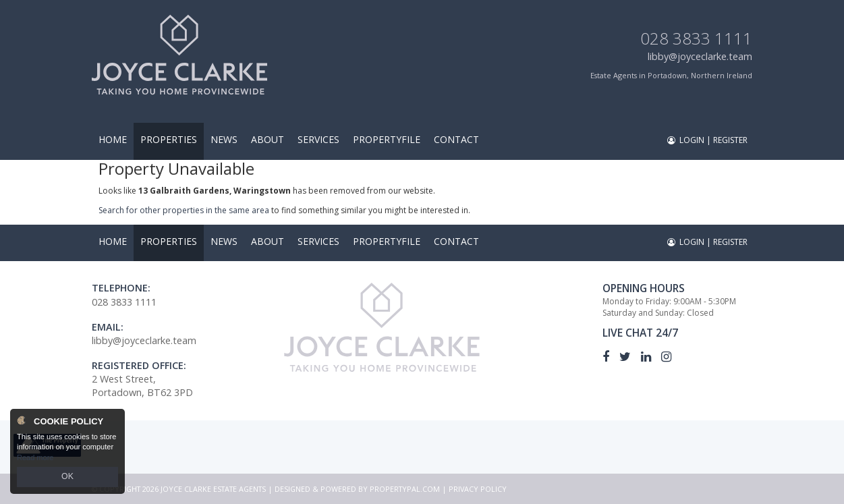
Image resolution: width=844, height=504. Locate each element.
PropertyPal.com (405, 489)
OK (67, 478)
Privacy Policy (478, 489)
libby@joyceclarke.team (700, 56)
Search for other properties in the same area (184, 210)
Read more (35, 459)
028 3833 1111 (696, 38)
